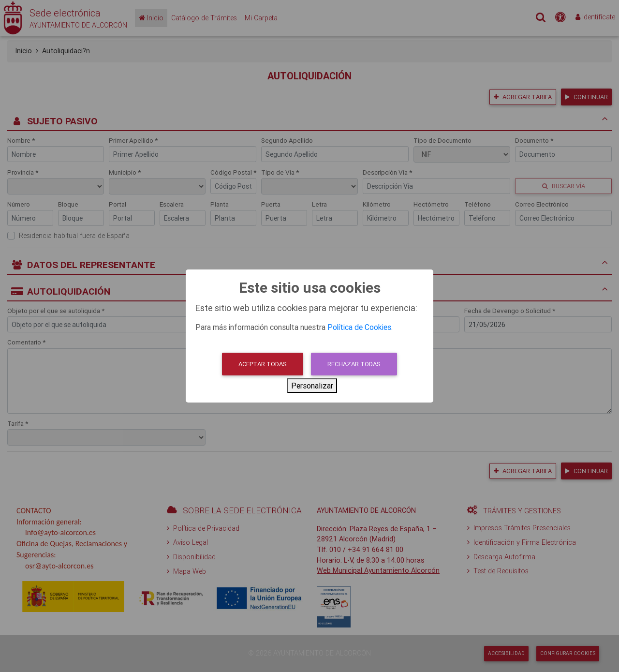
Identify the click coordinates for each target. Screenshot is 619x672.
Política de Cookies (359, 327)
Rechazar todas (354, 364)
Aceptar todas (263, 364)
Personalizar (312, 386)
